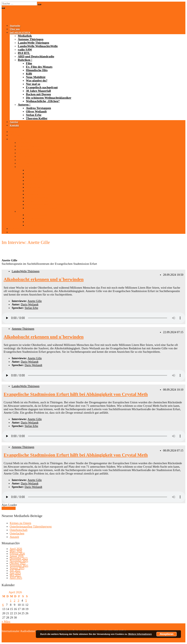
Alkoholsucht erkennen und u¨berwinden (44, 279)
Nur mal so (33, 84)
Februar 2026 (17, 554)
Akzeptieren (167, 634)
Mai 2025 (15, 576)
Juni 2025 (15, 573)
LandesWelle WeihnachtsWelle (38, 46)
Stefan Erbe (34, 115)
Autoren (23, 105)
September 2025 (19, 566)
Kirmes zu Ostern (20, 523)
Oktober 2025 (18, 563)
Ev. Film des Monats (39, 67)
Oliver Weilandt (36, 111)
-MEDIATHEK (20, 33)
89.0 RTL (24, 53)
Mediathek (25, 36)
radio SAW (25, 50)
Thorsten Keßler (37, 118)
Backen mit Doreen (38, 94)
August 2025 (17, 568)
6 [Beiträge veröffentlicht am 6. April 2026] (3, 605)
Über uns (15, 29)
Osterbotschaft (19, 530)
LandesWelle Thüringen (33, 43)
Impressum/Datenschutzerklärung (22, 634)
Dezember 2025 (19, 559)
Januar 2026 (17, 556)
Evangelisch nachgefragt (42, 87)
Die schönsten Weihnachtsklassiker (49, 98)
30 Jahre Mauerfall (38, 91)
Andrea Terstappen (38, 108)
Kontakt (14, 125)
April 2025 (16, 578)
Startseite (15, 26)
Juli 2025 (15, 571)
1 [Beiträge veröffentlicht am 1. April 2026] (11, 601)
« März (6, 622)
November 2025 (19, 561)
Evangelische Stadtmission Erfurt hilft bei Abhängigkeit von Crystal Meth (76, 394)
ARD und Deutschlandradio (36, 56)
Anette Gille (35, 301)
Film (29, 63)
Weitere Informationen (140, 634)
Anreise (14, 122)
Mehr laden (9, 508)
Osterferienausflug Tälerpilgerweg (31, 526)
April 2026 (16, 549)
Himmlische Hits (37, 70)
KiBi (29, 74)
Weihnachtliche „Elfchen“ (43, 101)
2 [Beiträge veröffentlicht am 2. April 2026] (15, 601)
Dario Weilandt (30, 304)
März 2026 (16, 551)
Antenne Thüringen (31, 39)
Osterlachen (17, 533)
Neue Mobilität (36, 77)
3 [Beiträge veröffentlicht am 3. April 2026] (18, 601)
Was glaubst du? (37, 80)
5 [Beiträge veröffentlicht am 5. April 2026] (26, 601)
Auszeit (14, 537)
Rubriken (24, 60)
